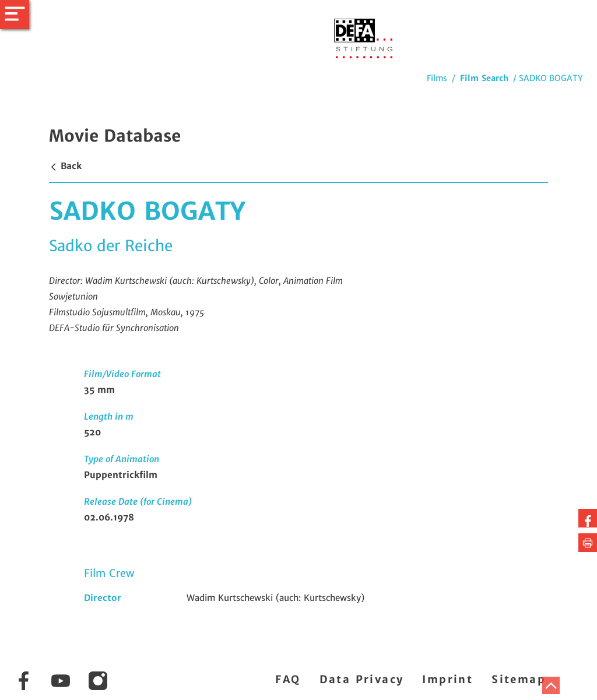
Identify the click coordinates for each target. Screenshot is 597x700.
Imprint (447, 679)
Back (65, 166)
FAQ (288, 679)
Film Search (484, 78)
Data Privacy (362, 679)
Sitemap (519, 679)
